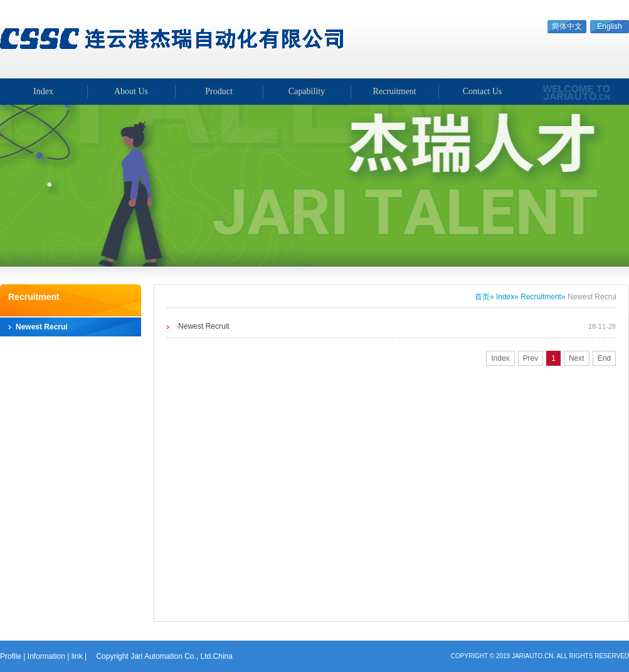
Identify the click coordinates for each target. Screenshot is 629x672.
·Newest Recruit (203, 326)
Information (46, 656)
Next (577, 358)
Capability (307, 91)
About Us (131, 91)
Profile (11, 656)
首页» (484, 297)
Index (500, 358)
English (609, 26)
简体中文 (567, 26)
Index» (507, 297)
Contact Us (483, 91)
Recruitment (394, 91)
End (604, 358)
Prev (531, 358)
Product (219, 91)
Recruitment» (543, 297)
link (77, 656)
